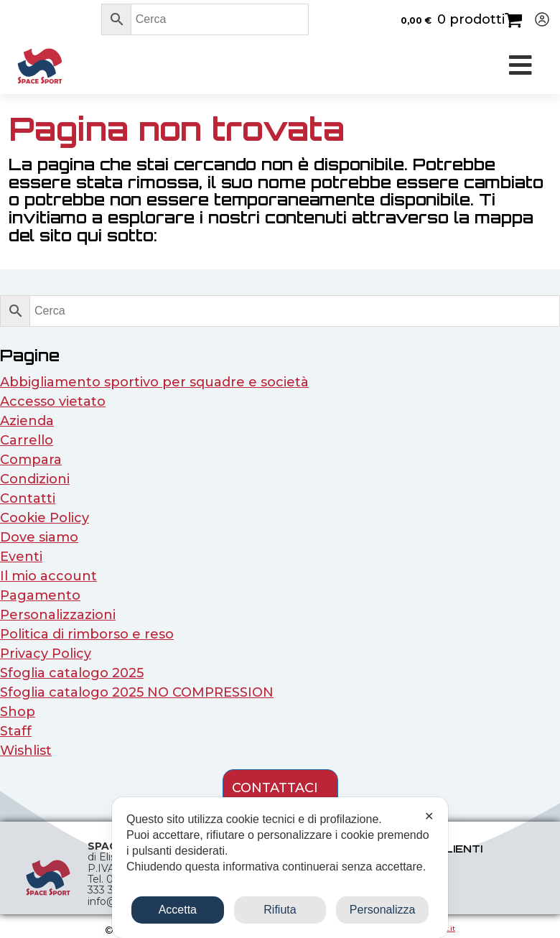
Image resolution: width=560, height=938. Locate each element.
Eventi (21, 557)
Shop (18, 712)
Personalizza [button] (383, 910)
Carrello (27, 440)
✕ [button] (429, 816)
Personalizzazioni (58, 615)
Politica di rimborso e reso (87, 634)
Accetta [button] (178, 910)
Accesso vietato (53, 401)
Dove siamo (39, 537)
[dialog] (280, 868)
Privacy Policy (46, 654)
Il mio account (48, 576)
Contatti (28, 498)
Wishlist (26, 751)
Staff (16, 731)
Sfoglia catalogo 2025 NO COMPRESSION (137, 692)
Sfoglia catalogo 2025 (72, 673)
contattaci (275, 788)
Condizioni (35, 479)
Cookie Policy (45, 518)
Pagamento (40, 595)
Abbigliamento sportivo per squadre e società (154, 382)
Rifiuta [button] (280, 910)
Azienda (27, 421)
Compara (31, 460)
